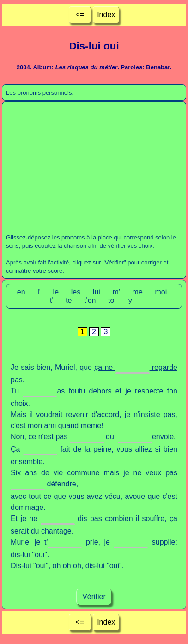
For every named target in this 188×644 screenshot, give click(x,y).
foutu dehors (90, 391)
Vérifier (94, 597)
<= (80, 15)
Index (106, 15)
